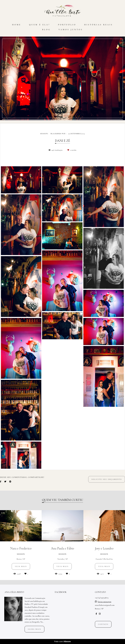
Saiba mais (34, 629)
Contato (103, 624)
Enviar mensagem (105, 602)
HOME (17, 25)
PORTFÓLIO (67, 25)
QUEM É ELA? (40, 25)
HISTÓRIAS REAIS (99, 25)
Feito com (63, 641)
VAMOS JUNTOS (71, 30)
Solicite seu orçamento (107, 479)
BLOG (46, 30)
